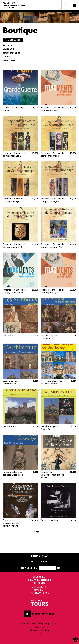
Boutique (20, 30)
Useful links (39, 627)
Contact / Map (39, 556)
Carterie (7, 45)
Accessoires (9, 61)
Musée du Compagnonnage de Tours (14, 5)
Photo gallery (39, 561)
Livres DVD (8, 49)
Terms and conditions (40, 630)
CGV (40, 634)
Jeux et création (12, 53)
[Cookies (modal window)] (76, 640)
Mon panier (14, 40)
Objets (6, 57)
